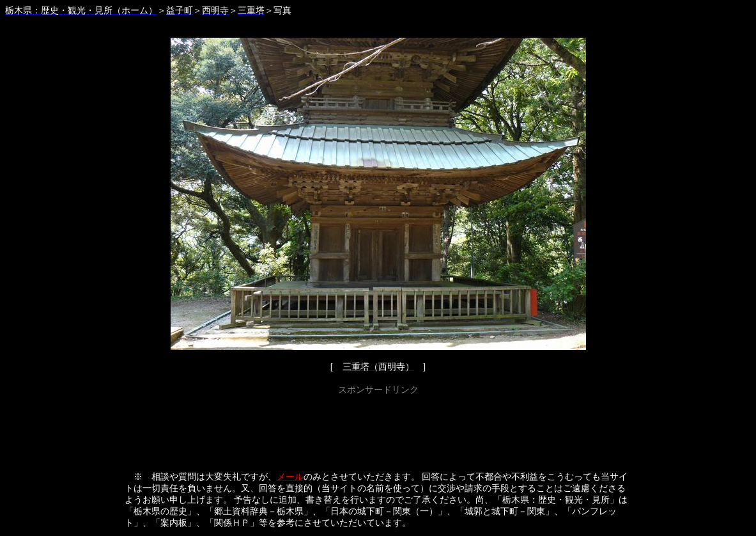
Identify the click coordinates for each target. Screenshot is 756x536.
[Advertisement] (378, 427)
